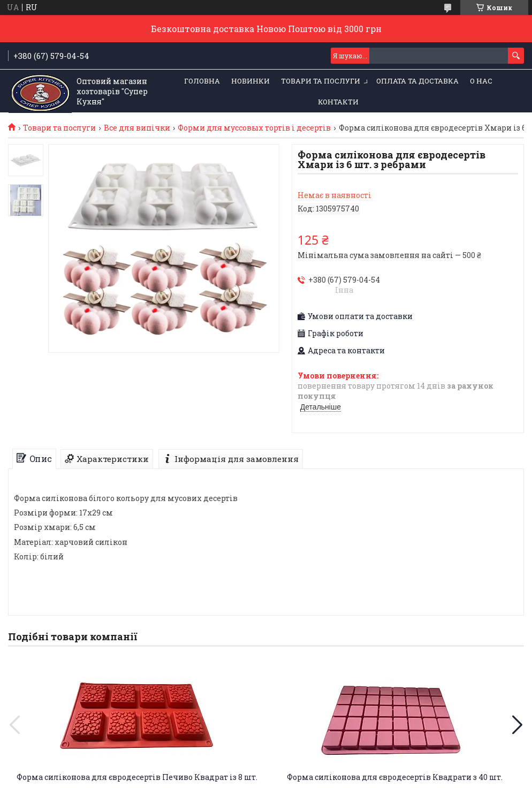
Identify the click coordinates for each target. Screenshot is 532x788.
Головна (202, 81)
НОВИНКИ (250, 81)
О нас (481, 81)
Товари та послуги (321, 81)
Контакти (338, 102)
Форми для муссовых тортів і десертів (254, 128)
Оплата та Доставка (417, 81)
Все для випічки (137, 128)
